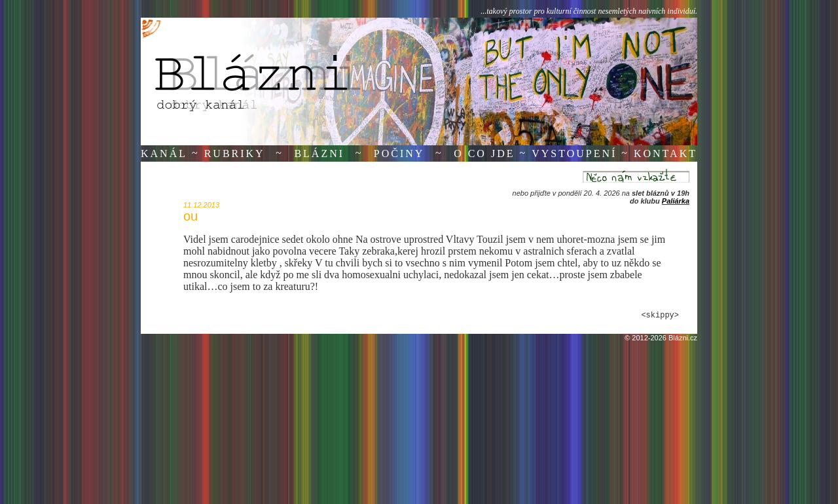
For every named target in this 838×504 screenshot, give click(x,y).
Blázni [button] (319, 153)
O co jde (484, 153)
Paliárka (676, 201)
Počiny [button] (399, 153)
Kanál (164, 153)
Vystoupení (574, 153)
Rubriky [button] (235, 153)
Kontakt (665, 153)
